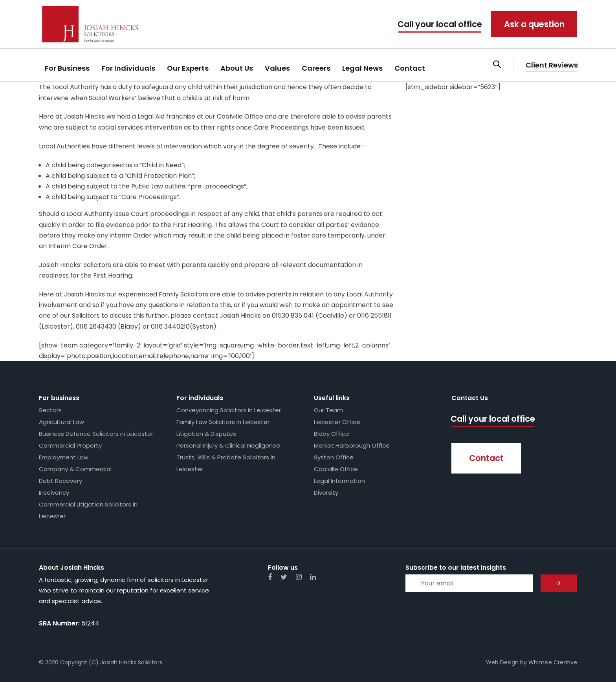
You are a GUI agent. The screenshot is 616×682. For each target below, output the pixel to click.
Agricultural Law (61, 422)
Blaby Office (332, 434)
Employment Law (64, 457)
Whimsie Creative (553, 662)
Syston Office (334, 457)
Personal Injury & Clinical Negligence (228, 445)
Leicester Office (337, 422)
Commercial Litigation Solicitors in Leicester (88, 510)
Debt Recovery (60, 481)
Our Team (328, 410)
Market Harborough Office (352, 445)
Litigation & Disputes (206, 434)
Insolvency (54, 493)
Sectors (50, 410)
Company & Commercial (75, 469)
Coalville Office (336, 469)
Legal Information (339, 481)
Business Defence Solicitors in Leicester (96, 434)
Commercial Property (70, 445)
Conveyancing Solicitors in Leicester (229, 410)
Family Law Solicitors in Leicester (223, 422)
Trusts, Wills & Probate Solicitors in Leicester (226, 463)
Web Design (502, 662)
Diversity (326, 493)
